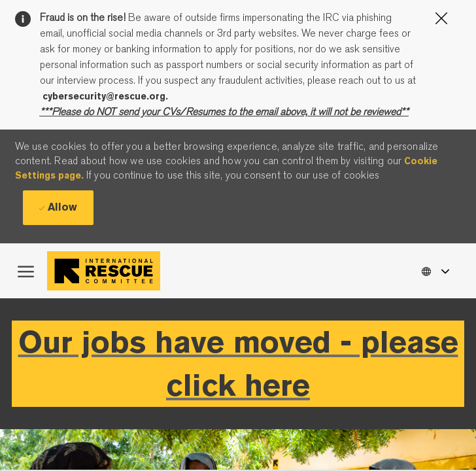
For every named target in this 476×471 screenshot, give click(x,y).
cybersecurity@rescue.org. (105, 96)
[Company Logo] (107, 271)
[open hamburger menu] (26, 271)
